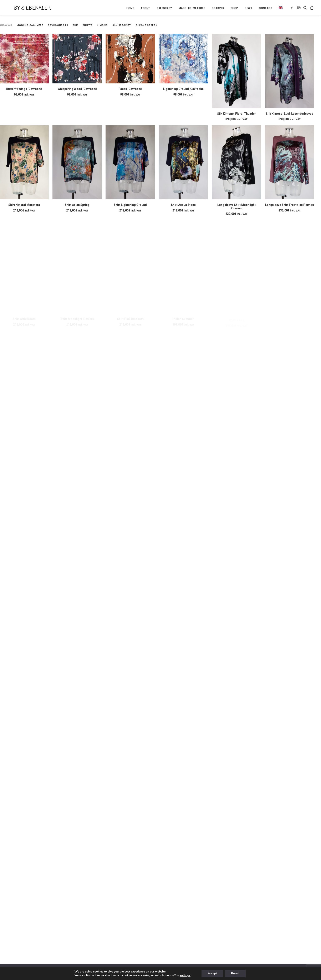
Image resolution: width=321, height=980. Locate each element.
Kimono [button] (102, 25)
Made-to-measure (192, 8)
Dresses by (164, 8)
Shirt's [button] (88, 25)
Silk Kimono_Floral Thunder (236, 114)
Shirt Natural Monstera (24, 205)
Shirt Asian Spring (77, 208)
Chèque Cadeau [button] (146, 25)
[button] (279, 8)
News (248, 8)
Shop (234, 8)
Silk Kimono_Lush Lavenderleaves (289, 114)
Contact (265, 8)
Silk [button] (75, 25)
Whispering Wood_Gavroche (77, 89)
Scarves (218, 8)
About (145, 8)
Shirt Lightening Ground (130, 210)
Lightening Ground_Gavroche (183, 89)
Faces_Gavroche (130, 89)
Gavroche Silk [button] (58, 25)
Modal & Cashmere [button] (30, 25)
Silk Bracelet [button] (122, 25)
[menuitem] (130, 8)
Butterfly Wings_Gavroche (24, 89)
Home (130, 8)
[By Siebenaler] (25, 8)
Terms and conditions (106, 972)
